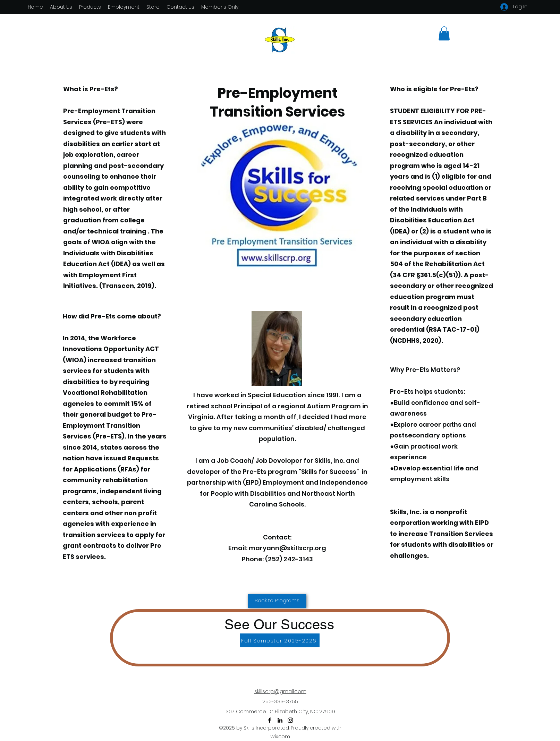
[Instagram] (290, 720)
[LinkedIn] (280, 720)
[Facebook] (270, 720)
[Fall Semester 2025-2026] (280, 640)
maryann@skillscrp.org (287, 548)
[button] (444, 33)
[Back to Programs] (277, 601)
